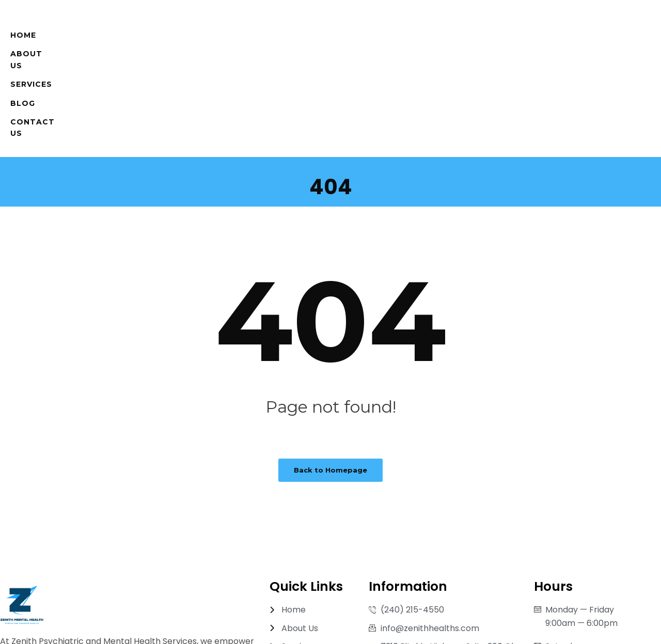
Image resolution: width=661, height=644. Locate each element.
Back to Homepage (330, 381)
